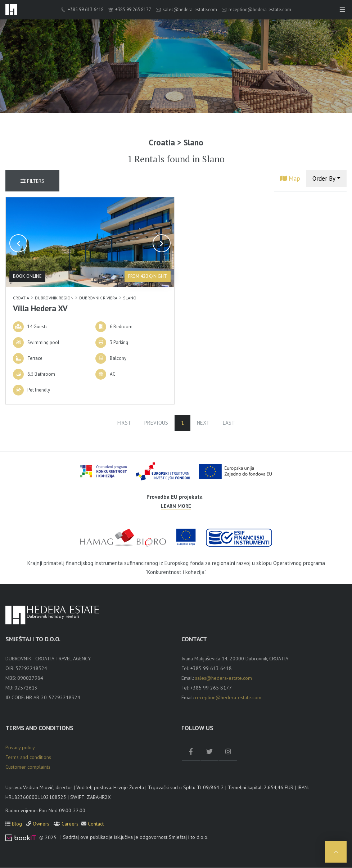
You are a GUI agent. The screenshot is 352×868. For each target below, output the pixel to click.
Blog (18, 824)
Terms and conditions (28, 758)
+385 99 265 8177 (130, 10)
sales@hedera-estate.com (186, 10)
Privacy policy (20, 748)
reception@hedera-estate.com (256, 10)
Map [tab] (290, 178)
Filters (32, 181)
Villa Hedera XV (40, 308)
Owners (42, 824)
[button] (18, 244)
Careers (70, 824)
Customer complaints (28, 767)
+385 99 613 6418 (82, 10)
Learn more (176, 506)
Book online (27, 276)
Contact (96, 824)
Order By (324, 178)
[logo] (11, 10)
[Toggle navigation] (342, 10)
